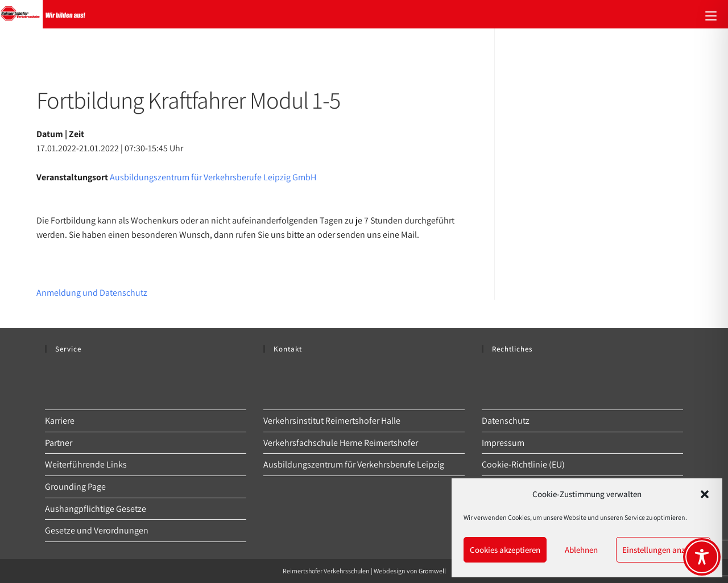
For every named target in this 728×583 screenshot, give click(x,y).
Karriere (60, 421)
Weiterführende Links (86, 464)
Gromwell (432, 571)
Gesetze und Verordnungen (97, 530)
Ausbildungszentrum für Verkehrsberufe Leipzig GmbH (213, 177)
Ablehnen (581, 550)
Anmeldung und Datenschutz (92, 293)
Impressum (503, 443)
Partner (59, 443)
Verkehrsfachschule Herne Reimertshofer (341, 443)
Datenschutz (506, 421)
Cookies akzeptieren (505, 550)
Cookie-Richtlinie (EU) (523, 464)
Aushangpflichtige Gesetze (96, 509)
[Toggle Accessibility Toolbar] (702, 557)
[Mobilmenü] (711, 14)
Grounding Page (75, 487)
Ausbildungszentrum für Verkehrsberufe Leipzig (354, 464)
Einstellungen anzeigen (663, 550)
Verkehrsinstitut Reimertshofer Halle (332, 421)
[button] (705, 494)
